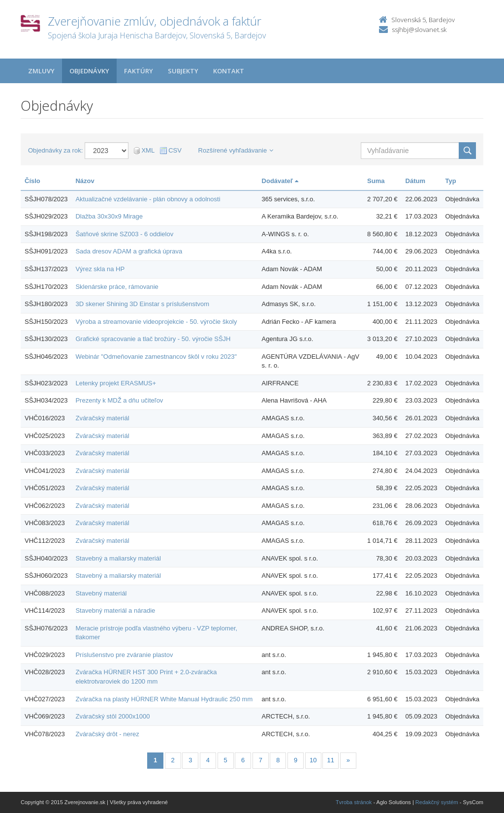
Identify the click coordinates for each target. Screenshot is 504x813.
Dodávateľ (280, 181)
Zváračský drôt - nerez (107, 734)
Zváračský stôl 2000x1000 (112, 716)
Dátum (415, 181)
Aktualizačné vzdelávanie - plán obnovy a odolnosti (148, 199)
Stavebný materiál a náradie (115, 610)
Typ (451, 181)
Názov (85, 181)
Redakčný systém (437, 802)
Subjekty (183, 71)
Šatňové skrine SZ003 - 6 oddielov (124, 234)
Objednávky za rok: (55, 150)
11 (331, 760)
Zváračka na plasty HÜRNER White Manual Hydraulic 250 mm (164, 699)
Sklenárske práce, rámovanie (117, 287)
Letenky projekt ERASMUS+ (116, 383)
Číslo (32, 181)
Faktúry (139, 71)
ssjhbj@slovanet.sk (419, 30)
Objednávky (89, 71)
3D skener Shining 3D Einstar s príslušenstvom (142, 304)
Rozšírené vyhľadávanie (236, 150)
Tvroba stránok (354, 802)
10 (313, 760)
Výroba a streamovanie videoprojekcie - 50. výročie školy (156, 322)
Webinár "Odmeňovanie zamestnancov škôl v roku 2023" (156, 357)
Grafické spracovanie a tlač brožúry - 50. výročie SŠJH (153, 339)
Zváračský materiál (102, 418)
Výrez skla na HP (100, 269)
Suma (376, 181)
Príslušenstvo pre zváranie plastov (124, 655)
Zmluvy (41, 71)
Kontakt (229, 71)
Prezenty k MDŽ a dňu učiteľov (119, 400)
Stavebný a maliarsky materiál (118, 558)
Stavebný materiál (101, 593)
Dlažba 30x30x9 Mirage (109, 216)
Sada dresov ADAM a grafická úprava (129, 251)
